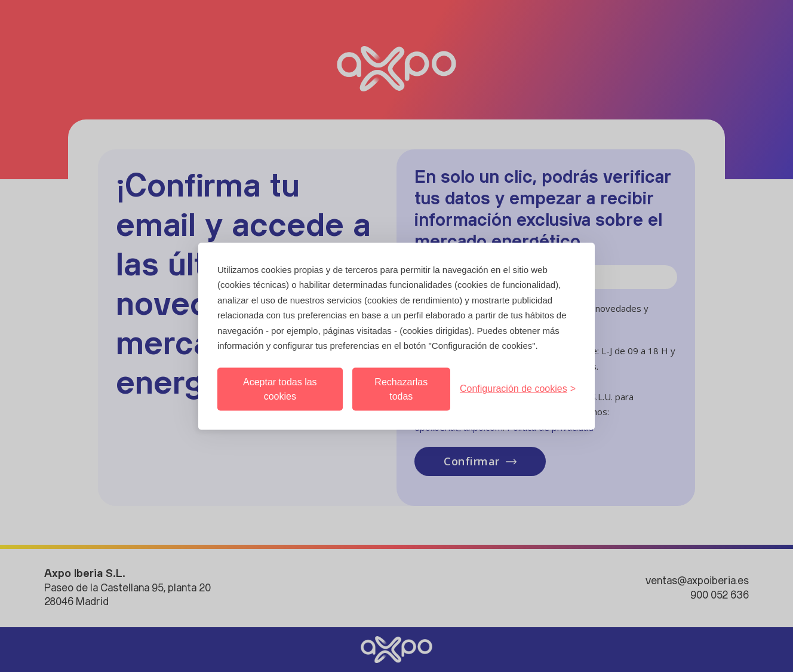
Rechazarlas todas (401, 389)
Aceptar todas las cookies (280, 389)
